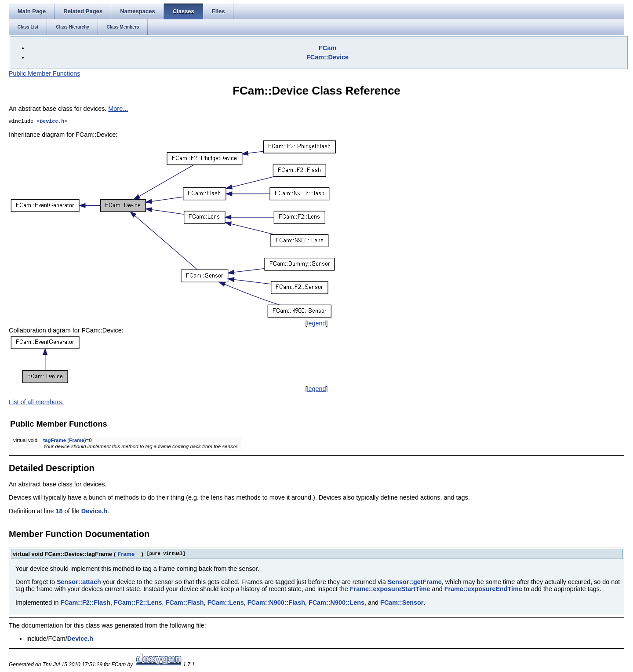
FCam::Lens (226, 603)
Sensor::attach (79, 583)
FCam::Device (327, 57)
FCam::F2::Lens (138, 603)
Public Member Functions (44, 73)
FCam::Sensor (402, 603)
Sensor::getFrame (415, 583)
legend (316, 324)
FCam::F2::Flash (85, 603)
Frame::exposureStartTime (390, 590)
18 (59, 512)
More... (118, 109)
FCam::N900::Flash (276, 603)
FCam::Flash (184, 603)
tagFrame (55, 441)
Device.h (52, 122)
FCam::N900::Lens (337, 603)
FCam (327, 48)
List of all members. (36, 403)
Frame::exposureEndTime (483, 590)
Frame (77, 441)
